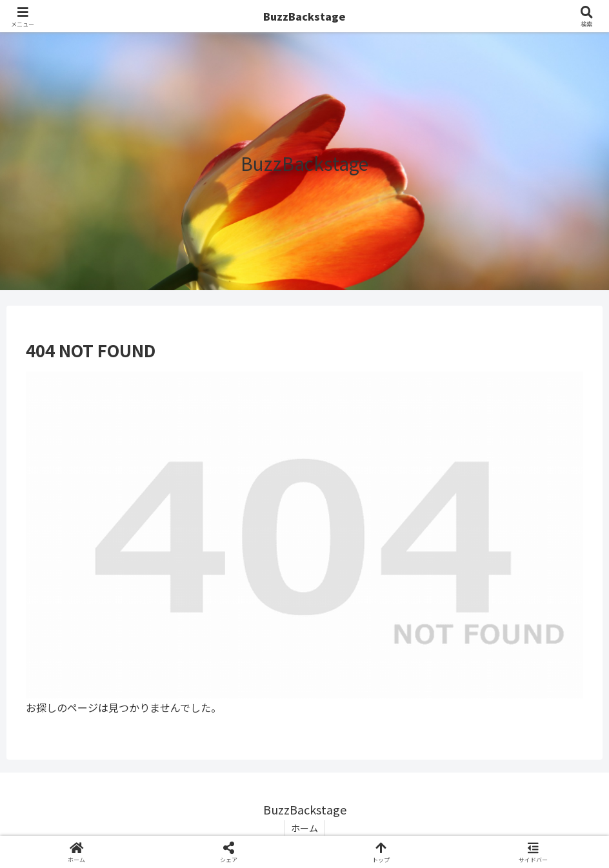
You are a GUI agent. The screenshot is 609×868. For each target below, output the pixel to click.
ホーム (304, 828)
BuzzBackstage (304, 16)
